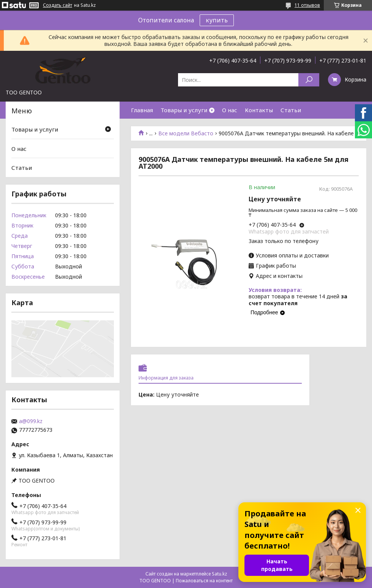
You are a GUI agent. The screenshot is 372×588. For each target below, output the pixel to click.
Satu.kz (219, 574)
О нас (230, 110)
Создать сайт (58, 5)
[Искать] (309, 80)
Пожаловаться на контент (204, 581)
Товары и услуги (184, 110)
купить (217, 20)
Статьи (291, 110)
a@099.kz (31, 421)
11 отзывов (307, 5)
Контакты (259, 110)
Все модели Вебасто (186, 133)
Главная (142, 110)
